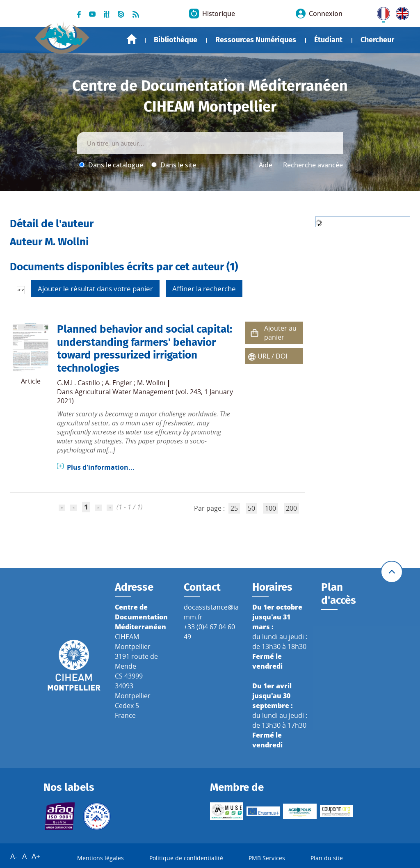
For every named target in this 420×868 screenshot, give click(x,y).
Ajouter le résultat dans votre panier (95, 289)
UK (400, 12)
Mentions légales (100, 858)
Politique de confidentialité (186, 858)
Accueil (132, 39)
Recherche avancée (313, 165)
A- (14, 856)
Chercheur (377, 40)
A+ (36, 856)
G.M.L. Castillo (79, 383)
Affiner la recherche (204, 289)
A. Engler (119, 383)
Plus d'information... (101, 467)
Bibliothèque (176, 40)
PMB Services (267, 858)
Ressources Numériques (256, 40)
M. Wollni (151, 383)
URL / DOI (272, 356)
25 (234, 508)
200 (291, 508)
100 (270, 508)
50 (251, 508)
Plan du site (327, 858)
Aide (266, 165)
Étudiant (328, 40)
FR (381, 12)
